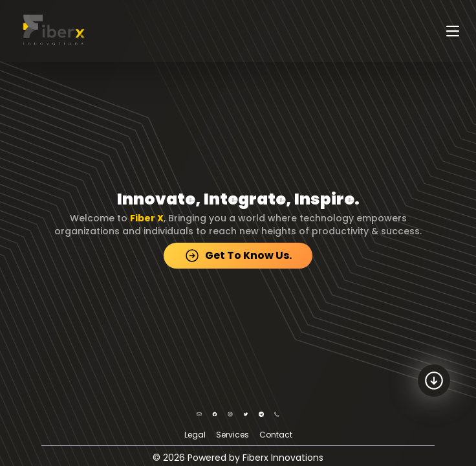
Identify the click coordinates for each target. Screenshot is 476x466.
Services (233, 435)
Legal (195, 435)
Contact (276, 435)
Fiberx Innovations (283, 458)
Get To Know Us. (238, 256)
